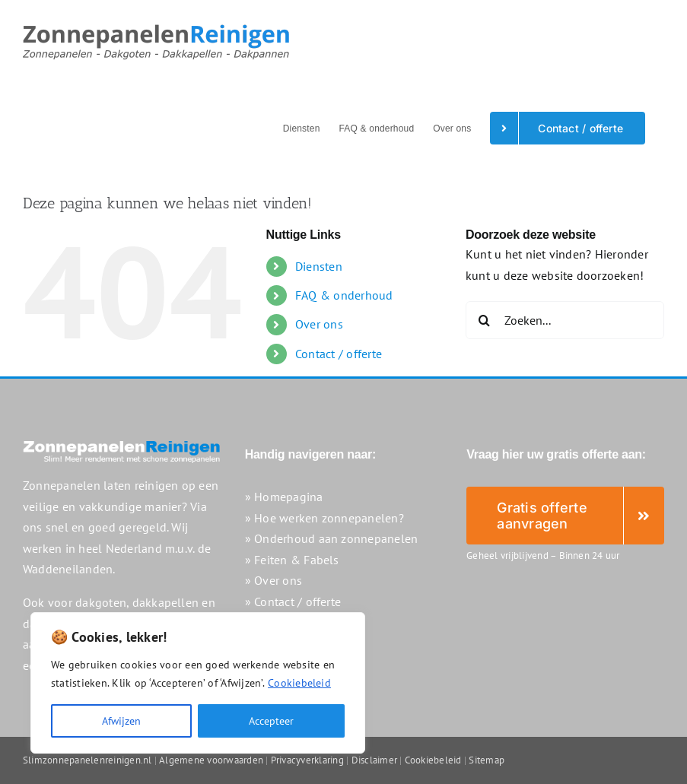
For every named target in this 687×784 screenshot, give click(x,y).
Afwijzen (121, 721)
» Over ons (274, 580)
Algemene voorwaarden (211, 760)
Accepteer (271, 721)
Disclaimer (374, 760)
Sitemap (487, 760)
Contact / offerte (339, 354)
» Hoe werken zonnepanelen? (324, 518)
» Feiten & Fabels (292, 560)
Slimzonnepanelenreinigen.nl (87, 760)
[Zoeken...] (565, 320)
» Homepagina (284, 497)
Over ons (319, 324)
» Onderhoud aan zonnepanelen (332, 538)
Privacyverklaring (307, 760)
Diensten (319, 266)
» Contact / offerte (293, 601)
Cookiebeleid (299, 683)
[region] (198, 683)
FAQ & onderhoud (344, 295)
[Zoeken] (485, 320)
